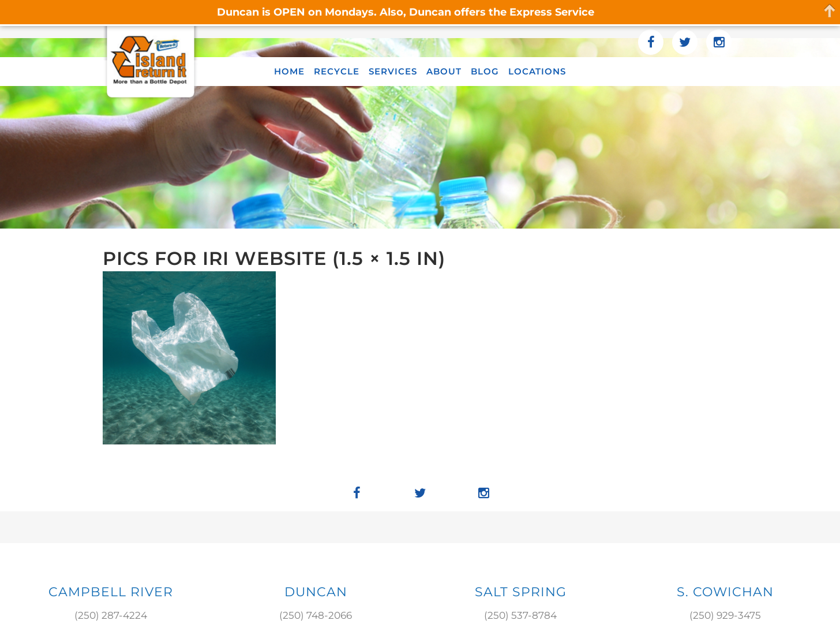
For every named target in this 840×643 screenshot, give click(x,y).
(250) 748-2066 (316, 615)
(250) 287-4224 (111, 615)
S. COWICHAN (725, 592)
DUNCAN (316, 592)
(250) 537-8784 (520, 615)
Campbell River (111, 592)
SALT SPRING (521, 592)
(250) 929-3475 (725, 615)
